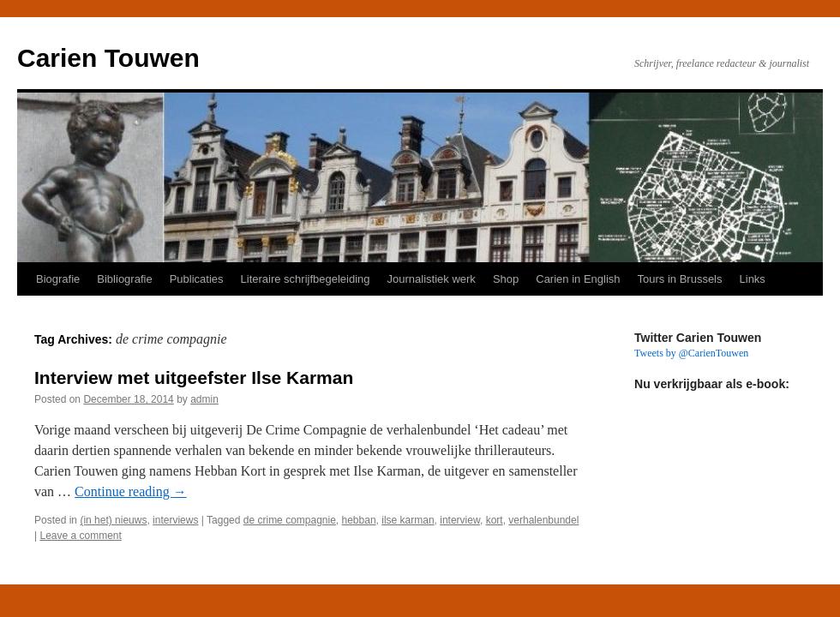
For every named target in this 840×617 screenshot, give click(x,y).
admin (204, 399)
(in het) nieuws (113, 520)
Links (753, 279)
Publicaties (197, 279)
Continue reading (131, 491)
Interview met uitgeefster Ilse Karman (194, 377)
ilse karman (408, 520)
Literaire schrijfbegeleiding (306, 279)
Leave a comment (80, 536)
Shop (506, 279)
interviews (175, 520)
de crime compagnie (290, 520)
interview (460, 520)
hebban (359, 520)
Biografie (58, 279)
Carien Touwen (108, 58)
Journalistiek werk (432, 279)
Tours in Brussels (680, 279)
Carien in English (578, 279)
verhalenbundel (543, 520)
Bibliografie (124, 279)
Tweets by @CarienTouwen (691, 353)
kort (495, 520)
